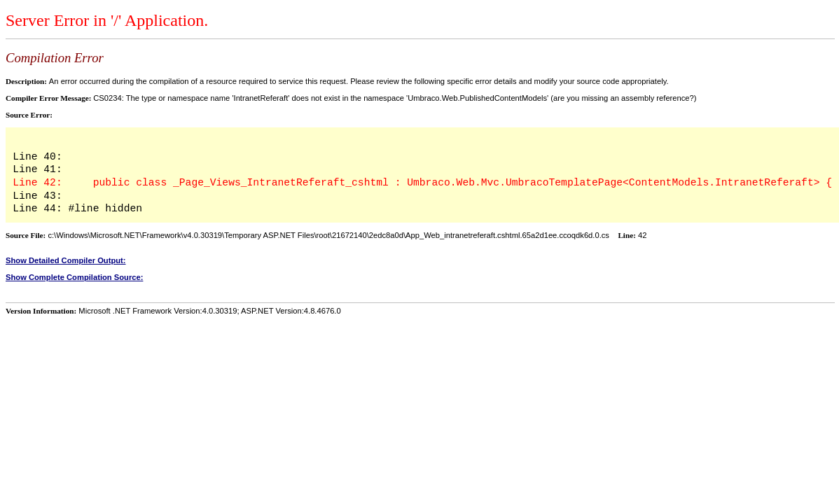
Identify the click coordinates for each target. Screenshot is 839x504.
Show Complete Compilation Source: (74, 277)
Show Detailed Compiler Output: (66, 260)
